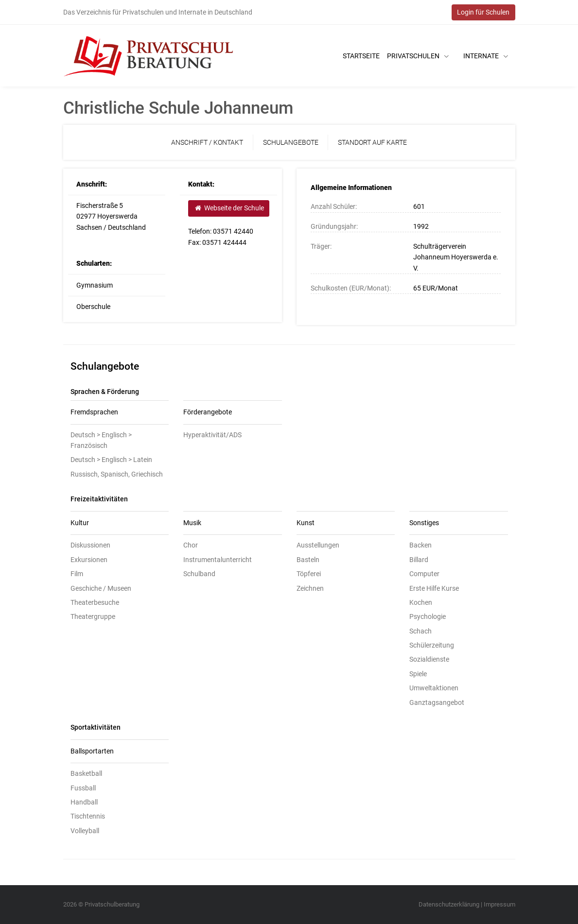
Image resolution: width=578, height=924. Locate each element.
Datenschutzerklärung (449, 904)
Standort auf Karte (372, 142)
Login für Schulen (483, 12)
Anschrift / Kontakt (207, 142)
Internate (486, 56)
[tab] (120, 412)
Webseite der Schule (229, 208)
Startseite (361, 56)
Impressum (499, 904)
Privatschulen (418, 56)
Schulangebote (291, 142)
